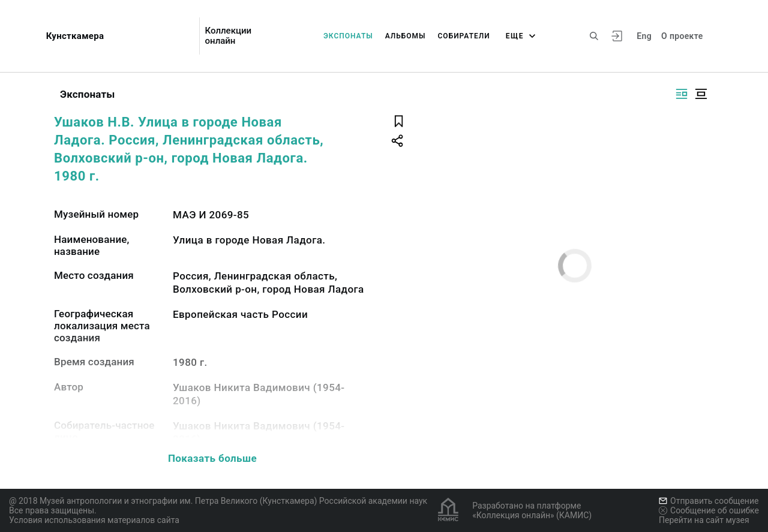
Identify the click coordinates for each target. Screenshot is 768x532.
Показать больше (212, 458)
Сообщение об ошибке (709, 510)
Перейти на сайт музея (704, 520)
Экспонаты (348, 36)
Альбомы (406, 36)
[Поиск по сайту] (594, 36)
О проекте (682, 36)
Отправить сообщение (709, 501)
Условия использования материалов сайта (94, 520)
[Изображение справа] (682, 94)
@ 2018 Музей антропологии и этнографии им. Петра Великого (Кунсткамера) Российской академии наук (218, 501)
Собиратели (464, 36)
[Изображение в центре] (701, 94)
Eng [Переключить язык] (644, 36)
